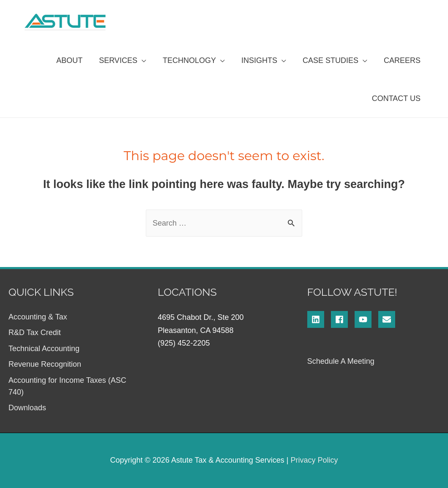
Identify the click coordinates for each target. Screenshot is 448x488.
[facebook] (343, 319)
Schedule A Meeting (341, 361)
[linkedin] (319, 319)
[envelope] (388, 319)
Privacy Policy (314, 460)
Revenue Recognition (45, 364)
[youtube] (366, 319)
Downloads (27, 408)
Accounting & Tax (38, 317)
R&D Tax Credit (35, 333)
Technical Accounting (44, 349)
